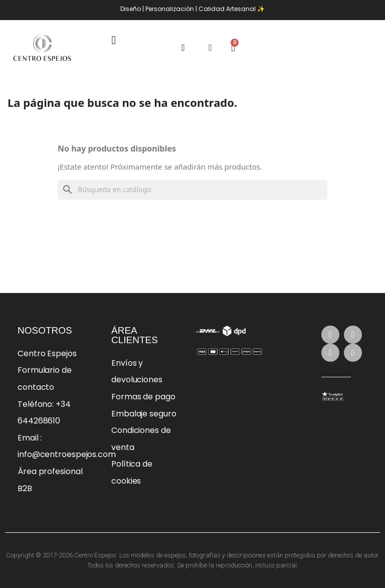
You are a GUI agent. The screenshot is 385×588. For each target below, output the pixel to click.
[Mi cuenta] (210, 48)
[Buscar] (192, 190)
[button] (183, 48)
